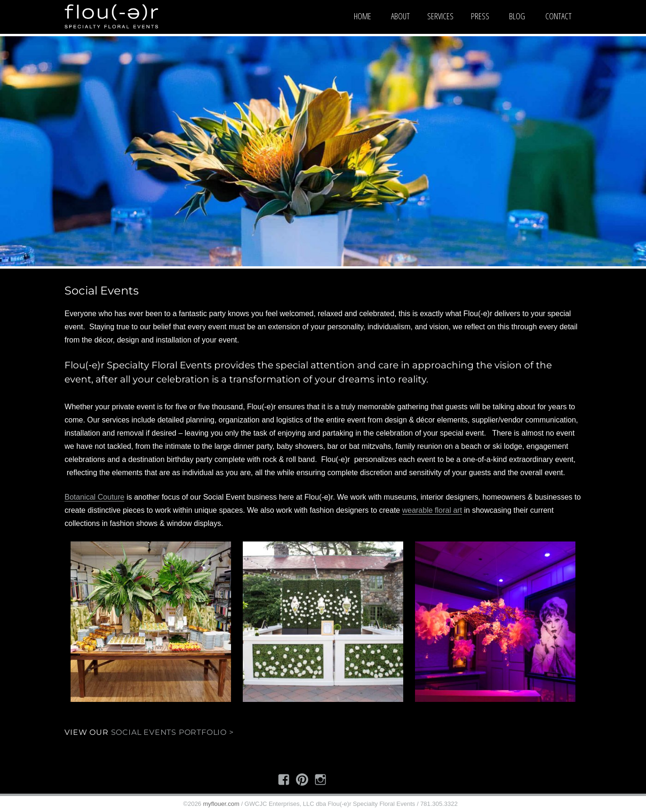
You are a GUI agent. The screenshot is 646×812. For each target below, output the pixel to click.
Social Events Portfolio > (172, 732)
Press (480, 16)
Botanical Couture (94, 497)
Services (440, 16)
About (400, 16)
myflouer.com (221, 804)
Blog (517, 16)
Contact (558, 16)
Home (363, 16)
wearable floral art (432, 510)
